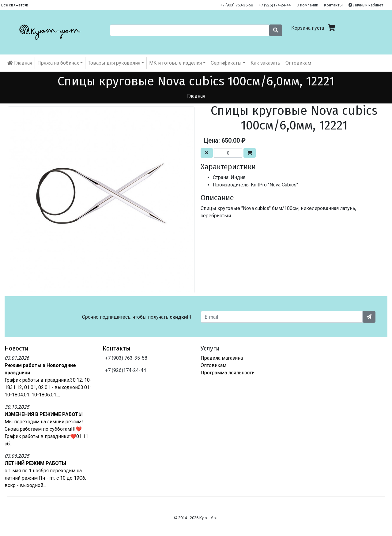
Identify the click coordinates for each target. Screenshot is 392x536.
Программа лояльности (228, 373)
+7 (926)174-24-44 (275, 5)
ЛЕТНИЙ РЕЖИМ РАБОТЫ (35, 463)
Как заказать (265, 63)
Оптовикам (298, 63)
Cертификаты (226, 63)
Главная (20, 63)
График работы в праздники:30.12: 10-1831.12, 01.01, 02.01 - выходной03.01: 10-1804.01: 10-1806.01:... (48, 387)
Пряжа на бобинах (58, 63)
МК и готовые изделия (175, 63)
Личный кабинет (366, 5)
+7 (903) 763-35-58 (237, 5)
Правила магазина (222, 358)
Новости (17, 348)
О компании (307, 5)
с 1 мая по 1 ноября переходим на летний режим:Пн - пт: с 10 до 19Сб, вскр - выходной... (45, 478)
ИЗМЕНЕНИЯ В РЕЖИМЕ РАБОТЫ (44, 414)
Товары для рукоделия (114, 63)
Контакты (333, 5)
